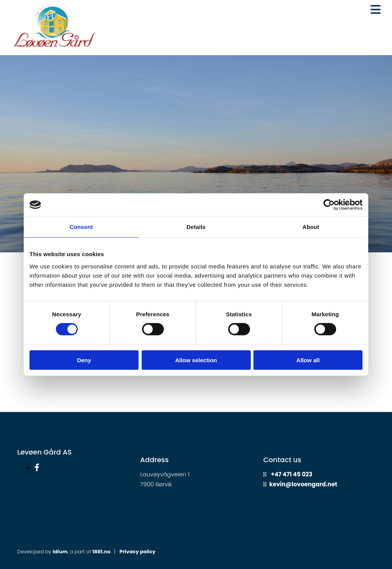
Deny (84, 360)
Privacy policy (137, 552)
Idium (60, 552)
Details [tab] (196, 227)
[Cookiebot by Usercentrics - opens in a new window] (329, 205)
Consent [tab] (81, 227)
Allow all (308, 360)
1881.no (101, 552)
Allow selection (196, 360)
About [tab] (311, 227)
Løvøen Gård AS (44, 452)
